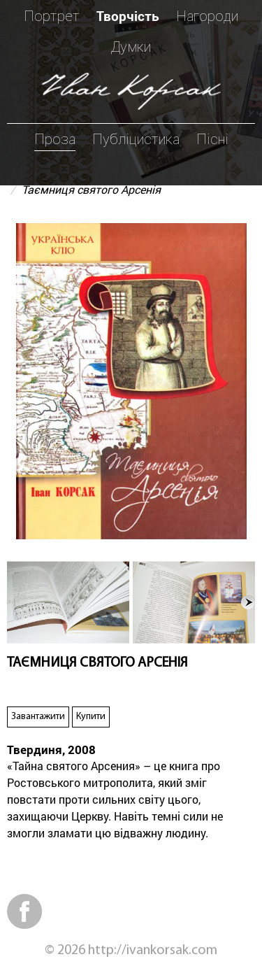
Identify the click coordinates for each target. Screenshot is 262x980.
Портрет (52, 16)
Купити (91, 717)
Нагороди (207, 16)
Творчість (128, 16)
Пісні (212, 139)
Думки (131, 47)
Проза (55, 139)
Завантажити (38, 717)
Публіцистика (136, 139)
